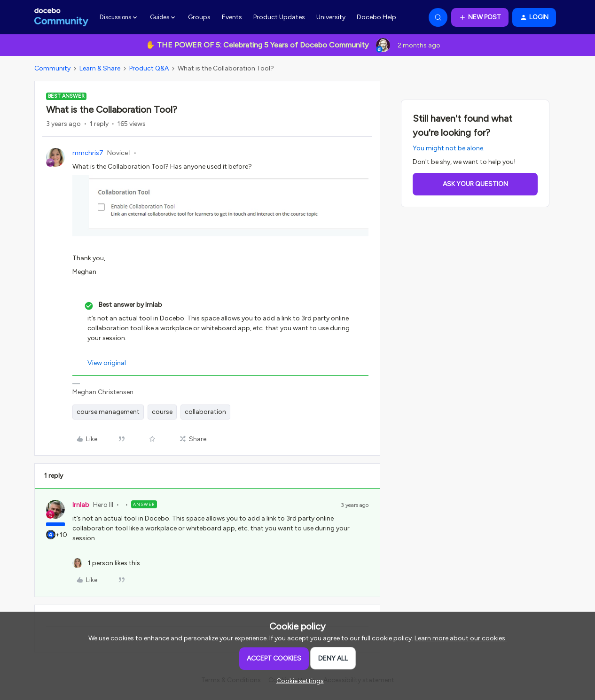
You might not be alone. (449, 148)
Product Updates (279, 17)
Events (232, 17)
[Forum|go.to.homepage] (61, 17)
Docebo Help (376, 17)
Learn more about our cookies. (461, 638)
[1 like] (106, 563)
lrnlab (81, 505)
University (331, 17)
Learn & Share (100, 68)
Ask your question (475, 184)
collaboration (205, 412)
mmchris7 (88, 153)
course (162, 412)
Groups (199, 17)
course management (108, 412)
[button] (480, 17)
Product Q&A (149, 68)
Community (52, 68)
